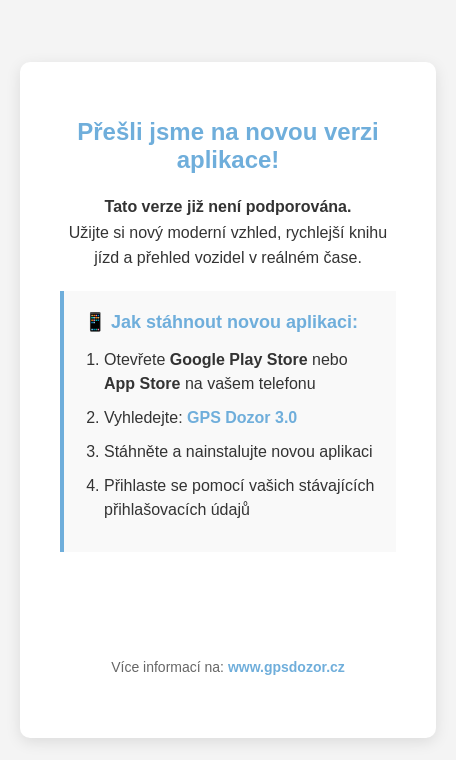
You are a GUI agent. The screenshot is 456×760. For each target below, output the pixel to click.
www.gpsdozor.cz (286, 667)
